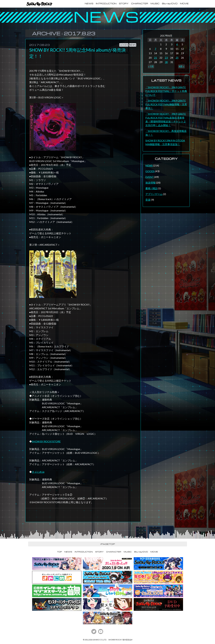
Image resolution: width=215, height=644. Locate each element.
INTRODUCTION (106, 3)
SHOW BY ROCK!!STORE (46, 441)
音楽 (148, 200)
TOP (59, 552)
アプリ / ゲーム (154, 194)
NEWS (89, 3)
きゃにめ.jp (38, 472)
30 (166, 62)
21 (156, 58)
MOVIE (184, 3)
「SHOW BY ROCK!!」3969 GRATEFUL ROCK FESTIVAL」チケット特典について (166, 91)
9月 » (181, 66)
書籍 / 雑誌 (151, 188)
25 (177, 58)
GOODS (124, 45)
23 (166, 58)
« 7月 (151, 66)
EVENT (150, 177)
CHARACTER (140, 3)
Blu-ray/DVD (170, 3)
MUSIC (155, 3)
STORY (124, 3)
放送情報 (150, 183)
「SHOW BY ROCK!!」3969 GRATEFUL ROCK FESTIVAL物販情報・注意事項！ (166, 104)
